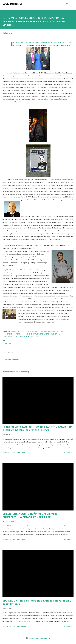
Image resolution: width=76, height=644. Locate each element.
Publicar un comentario (12, 359)
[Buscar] (67, 4)
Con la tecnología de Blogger (38, 638)
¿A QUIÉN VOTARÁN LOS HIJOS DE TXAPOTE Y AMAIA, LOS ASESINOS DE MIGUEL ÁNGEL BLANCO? (37, 429)
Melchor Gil (55, 334)
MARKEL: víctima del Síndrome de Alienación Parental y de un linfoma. (37, 602)
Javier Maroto (20, 334)
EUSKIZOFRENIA (12, 4)
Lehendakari (31, 334)
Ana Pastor (42, 331)
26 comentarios (19, 539)
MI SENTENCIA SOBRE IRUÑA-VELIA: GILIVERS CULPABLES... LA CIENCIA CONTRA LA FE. (30, 515)
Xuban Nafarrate (31, 337)
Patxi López (7, 337)
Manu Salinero (43, 334)
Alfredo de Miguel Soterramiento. (22, 331)
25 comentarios (19, 626)
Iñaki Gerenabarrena (55, 331)
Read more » (69, 453)
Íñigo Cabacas (8, 334)
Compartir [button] (7, 344)
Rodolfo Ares (18, 337)
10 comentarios (19, 453)
